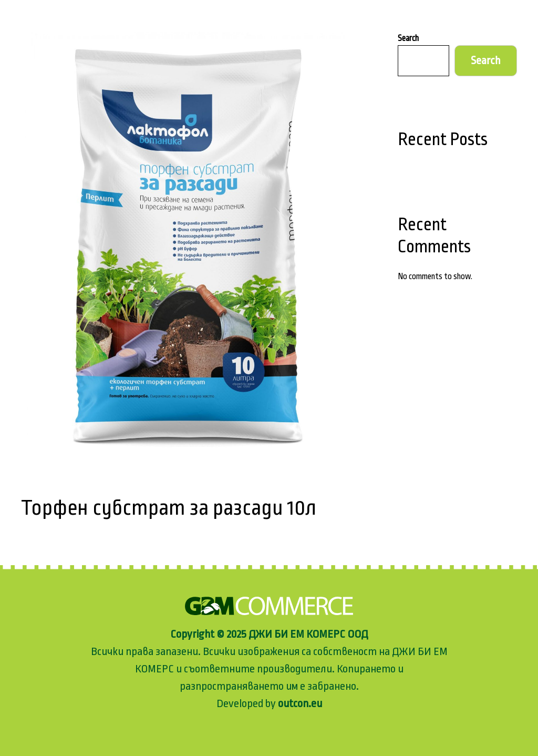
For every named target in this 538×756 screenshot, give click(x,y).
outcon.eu (299, 703)
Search (408, 38)
